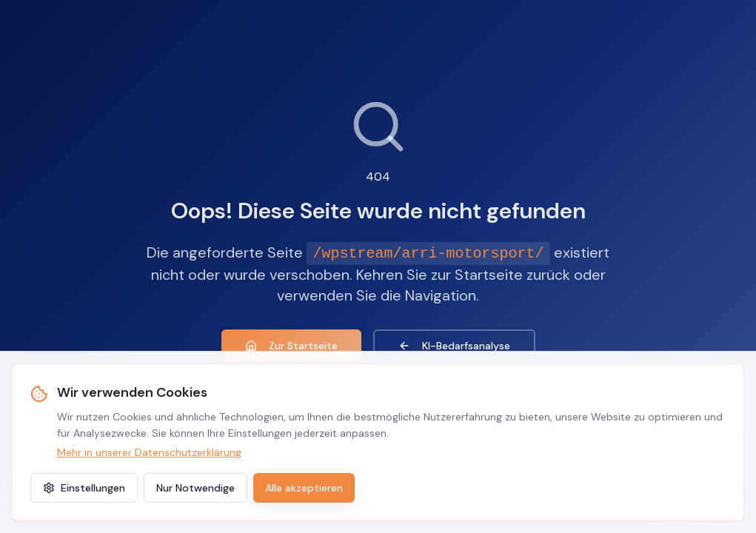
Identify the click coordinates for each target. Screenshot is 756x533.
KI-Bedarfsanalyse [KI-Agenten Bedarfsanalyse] (454, 346)
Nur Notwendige (195, 488)
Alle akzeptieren (304, 488)
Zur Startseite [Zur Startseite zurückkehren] (291, 346)
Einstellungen (84, 488)
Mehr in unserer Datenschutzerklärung (149, 452)
